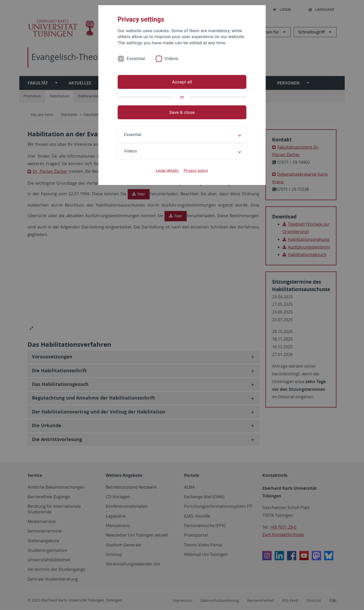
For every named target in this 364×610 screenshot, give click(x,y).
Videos (171, 58)
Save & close (182, 112)
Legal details (167, 171)
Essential (136, 58)
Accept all (182, 82)
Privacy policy (196, 171)
